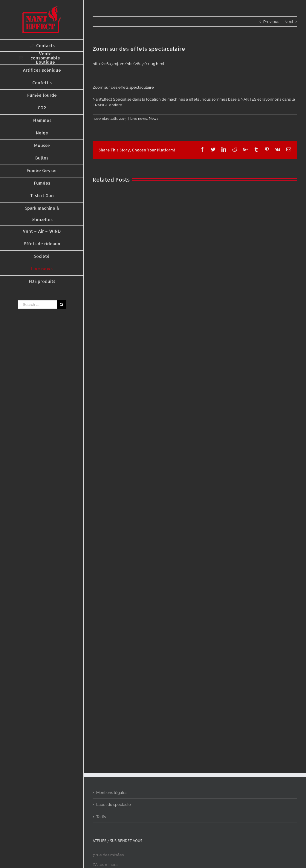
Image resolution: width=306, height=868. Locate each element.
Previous (271, 22)
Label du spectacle (114, 805)
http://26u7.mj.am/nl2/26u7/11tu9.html (128, 64)
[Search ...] (38, 305)
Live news (139, 119)
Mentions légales (112, 793)
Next (289, 22)
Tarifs (101, 817)
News (154, 119)
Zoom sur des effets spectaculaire (123, 87)
